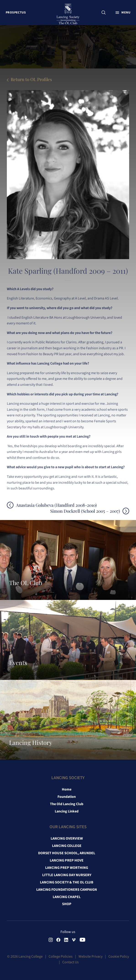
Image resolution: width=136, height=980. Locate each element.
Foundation (67, 797)
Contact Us (71, 962)
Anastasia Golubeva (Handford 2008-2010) (56, 505)
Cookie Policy (119, 956)
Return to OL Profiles (31, 79)
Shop (67, 904)
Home (67, 789)
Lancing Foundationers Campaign (67, 890)
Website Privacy (90, 956)
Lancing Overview (67, 838)
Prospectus (16, 12)
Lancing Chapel (67, 897)
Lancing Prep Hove (67, 860)
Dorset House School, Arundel (67, 853)
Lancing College (67, 846)
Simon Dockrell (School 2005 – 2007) (85, 511)
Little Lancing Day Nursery (67, 875)
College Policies (61, 956)
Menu (126, 12)
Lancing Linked (67, 811)
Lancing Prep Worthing (67, 868)
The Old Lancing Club (67, 804)
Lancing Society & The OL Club (67, 882)
